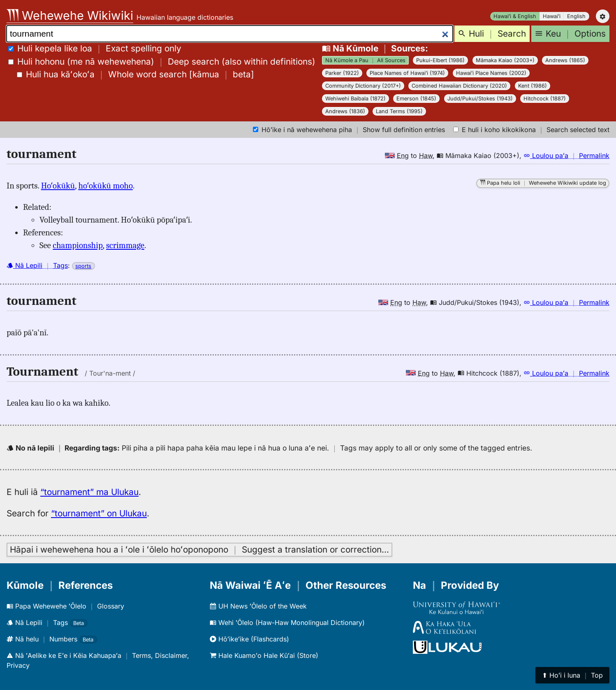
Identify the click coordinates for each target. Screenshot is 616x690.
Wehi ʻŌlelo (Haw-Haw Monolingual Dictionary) (287, 623)
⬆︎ (572, 675)
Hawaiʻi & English (515, 16)
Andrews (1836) (345, 111)
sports (83, 266)
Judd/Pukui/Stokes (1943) (480, 99)
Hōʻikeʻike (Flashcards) (249, 639)
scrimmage (125, 245)
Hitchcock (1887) (545, 99)
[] (135, 74)
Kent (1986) (533, 86)
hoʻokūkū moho (105, 186)
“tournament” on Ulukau (99, 513)
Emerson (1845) (416, 99)
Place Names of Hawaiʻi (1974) (407, 73)
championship (78, 245)
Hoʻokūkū (58, 186)
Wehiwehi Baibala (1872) (355, 99)
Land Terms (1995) (399, 111)
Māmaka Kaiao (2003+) (505, 60)
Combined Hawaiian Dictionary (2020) (459, 86)
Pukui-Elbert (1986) (440, 60)
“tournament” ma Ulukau (89, 492)
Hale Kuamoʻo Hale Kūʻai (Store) (264, 655)
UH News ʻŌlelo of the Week (258, 606)
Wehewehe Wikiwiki (70, 15)
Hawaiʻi (552, 16)
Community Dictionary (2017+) (363, 86)
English (576, 16)
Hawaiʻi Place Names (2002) (491, 73)
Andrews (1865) (565, 60)
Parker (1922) (342, 73)
